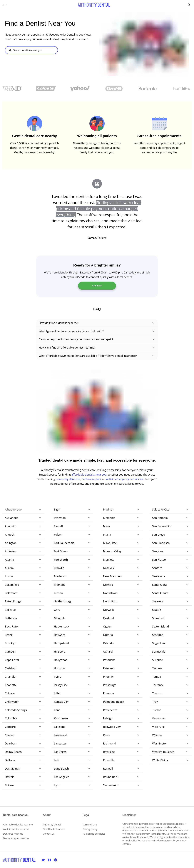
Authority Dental (52, 825)
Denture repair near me (16, 838)
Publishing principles (94, 834)
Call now (97, 286)
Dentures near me (13, 834)
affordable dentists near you (89, 474)
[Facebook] (49, 860)
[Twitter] (43, 860)
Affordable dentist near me (18, 825)
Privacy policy (90, 829)
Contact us (49, 834)
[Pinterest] (55, 860)
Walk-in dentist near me (16, 829)
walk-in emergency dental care (125, 479)
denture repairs (91, 479)
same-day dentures (68, 479)
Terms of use (90, 825)
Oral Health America (54, 829)
